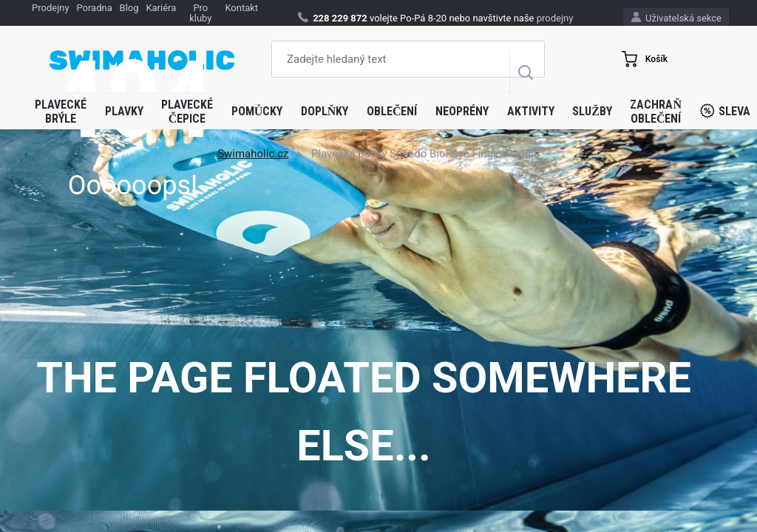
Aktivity (531, 111)
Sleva (725, 111)
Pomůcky (257, 111)
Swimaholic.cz (253, 154)
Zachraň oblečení (656, 112)
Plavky (124, 111)
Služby (592, 111)
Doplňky (325, 111)
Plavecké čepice (187, 112)
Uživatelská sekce (676, 17)
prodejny (555, 18)
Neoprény (462, 111)
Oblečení (392, 111)
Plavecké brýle (61, 112)
